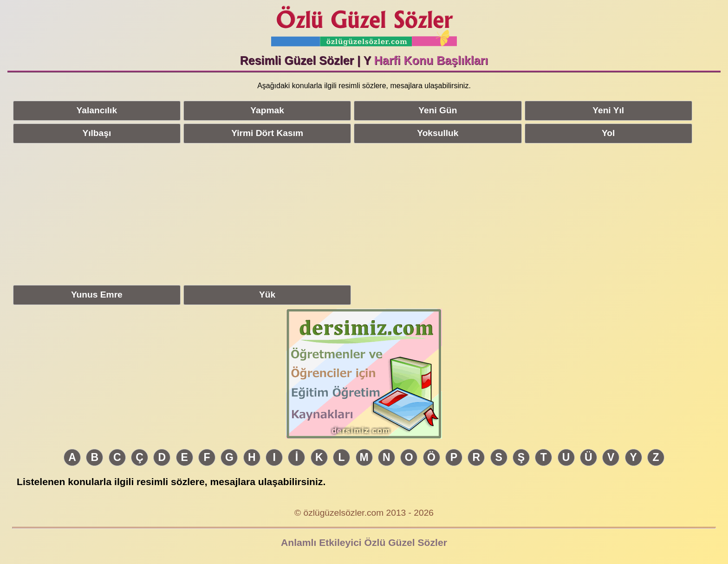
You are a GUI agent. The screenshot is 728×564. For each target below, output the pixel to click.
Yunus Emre (97, 295)
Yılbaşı (97, 133)
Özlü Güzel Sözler (364, 23)
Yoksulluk (438, 133)
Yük (267, 295)
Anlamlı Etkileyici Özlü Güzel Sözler (364, 542)
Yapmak (267, 110)
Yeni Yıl (608, 110)
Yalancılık (97, 110)
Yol (608, 133)
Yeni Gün (438, 110)
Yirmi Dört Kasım (267, 133)
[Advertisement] (364, 212)
